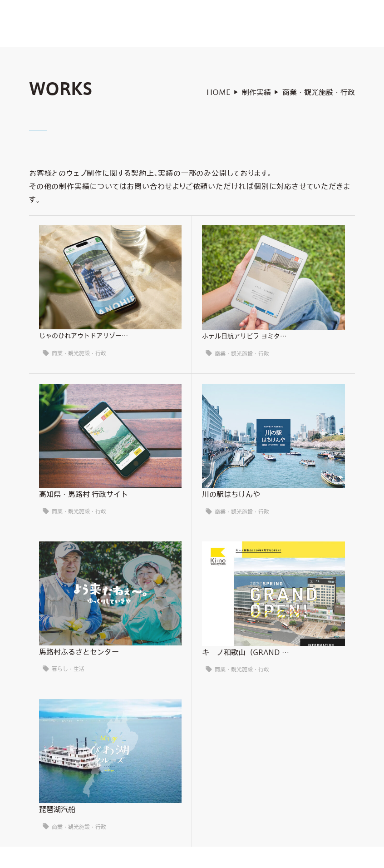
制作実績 (256, 95)
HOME (219, 95)
